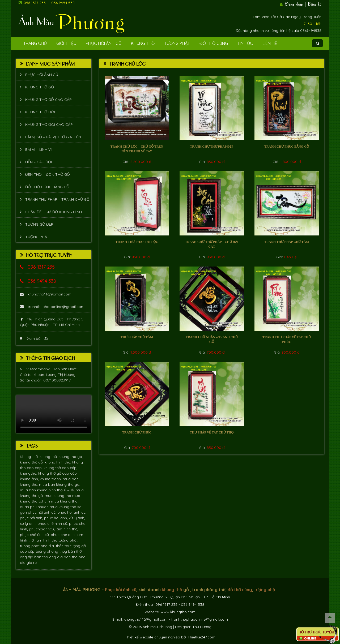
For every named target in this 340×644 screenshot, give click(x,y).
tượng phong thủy (52, 551)
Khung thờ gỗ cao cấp (48, 100)
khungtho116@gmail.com (46, 294)
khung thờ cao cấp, (60, 468)
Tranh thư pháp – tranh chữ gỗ (57, 199)
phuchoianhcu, (42, 529)
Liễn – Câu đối (39, 162)
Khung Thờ (143, 43)
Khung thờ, (30, 457)
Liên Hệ (270, 43)
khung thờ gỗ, (32, 462)
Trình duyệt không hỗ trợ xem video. (54, 414)
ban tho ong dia (49, 557)
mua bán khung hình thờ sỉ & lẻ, (48, 490)
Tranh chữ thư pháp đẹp (212, 147)
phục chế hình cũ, (53, 523)
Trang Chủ (35, 43)
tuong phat (30, 546)
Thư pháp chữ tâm (137, 337)
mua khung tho (58, 496)
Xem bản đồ (34, 338)
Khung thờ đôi (40, 112)
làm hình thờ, (67, 529)
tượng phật (68, 540)
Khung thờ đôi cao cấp (49, 124)
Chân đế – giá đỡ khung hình (54, 212)
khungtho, (29, 473)
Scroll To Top (330, 618)
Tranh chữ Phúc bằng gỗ (287, 147)
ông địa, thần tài (55, 546)
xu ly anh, (29, 523)
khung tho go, (71, 457)
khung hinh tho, (58, 462)
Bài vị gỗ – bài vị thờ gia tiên (53, 137)
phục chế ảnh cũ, (35, 535)
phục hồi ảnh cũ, (43, 512)
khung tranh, (51, 479)
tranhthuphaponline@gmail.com (52, 307)
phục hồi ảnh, (32, 518)
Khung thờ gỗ (40, 87)
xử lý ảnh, (77, 518)
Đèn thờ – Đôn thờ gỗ (48, 174)
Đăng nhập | (296, 3)
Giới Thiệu (66, 43)
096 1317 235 (35, 3)
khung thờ (172, 590)
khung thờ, (49, 457)
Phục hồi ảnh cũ (104, 43)
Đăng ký (315, 3)
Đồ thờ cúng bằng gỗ (47, 187)
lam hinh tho (47, 540)
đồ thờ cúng (240, 590)
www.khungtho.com (178, 612)
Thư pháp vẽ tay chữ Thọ (212, 432)
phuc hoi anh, (56, 518)
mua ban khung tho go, (60, 484)
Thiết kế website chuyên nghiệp (152, 637)
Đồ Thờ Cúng (214, 43)
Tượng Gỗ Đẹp (39, 224)
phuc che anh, (64, 535)
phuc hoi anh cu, (72, 512)
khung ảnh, (30, 479)
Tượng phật (177, 43)
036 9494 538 (63, 3)
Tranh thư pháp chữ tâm (287, 242)
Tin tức (245, 43)
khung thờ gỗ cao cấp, (58, 473)
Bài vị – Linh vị (39, 149)
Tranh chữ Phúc (137, 432)
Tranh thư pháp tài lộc (137, 242)
